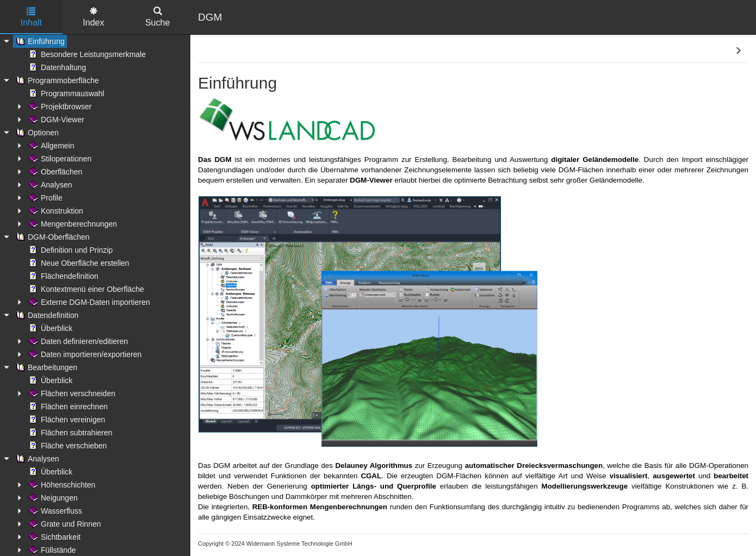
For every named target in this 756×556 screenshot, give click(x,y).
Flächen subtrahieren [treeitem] (70, 433)
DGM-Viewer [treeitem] (55, 120)
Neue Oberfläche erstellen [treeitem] (78, 263)
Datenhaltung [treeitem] (56, 67)
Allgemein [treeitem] (50, 146)
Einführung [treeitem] (39, 41)
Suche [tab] (157, 17)
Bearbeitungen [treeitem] (45, 367)
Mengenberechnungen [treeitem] (72, 224)
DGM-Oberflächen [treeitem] (52, 237)
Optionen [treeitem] (36, 133)
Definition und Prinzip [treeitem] (70, 250)
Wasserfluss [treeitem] (54, 511)
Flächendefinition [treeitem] (63, 276)
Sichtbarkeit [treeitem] (54, 537)
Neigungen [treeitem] (52, 498)
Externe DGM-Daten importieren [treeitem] (88, 302)
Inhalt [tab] (31, 17)
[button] (738, 51)
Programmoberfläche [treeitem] (56, 80)
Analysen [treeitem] (49, 185)
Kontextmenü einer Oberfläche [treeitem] (85, 289)
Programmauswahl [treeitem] (66, 93)
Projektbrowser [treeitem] (59, 107)
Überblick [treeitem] (49, 328)
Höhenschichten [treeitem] (61, 485)
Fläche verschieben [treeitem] (67, 446)
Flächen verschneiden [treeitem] (71, 393)
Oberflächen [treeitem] (54, 172)
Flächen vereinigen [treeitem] (66, 420)
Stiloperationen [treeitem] (59, 159)
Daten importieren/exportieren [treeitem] (84, 354)
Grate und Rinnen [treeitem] (64, 524)
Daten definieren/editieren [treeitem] (77, 341)
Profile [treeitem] (45, 198)
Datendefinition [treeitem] (46, 315)
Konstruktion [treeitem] (55, 211)
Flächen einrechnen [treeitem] (67, 407)
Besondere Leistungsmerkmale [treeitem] (86, 54)
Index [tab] (93, 17)
